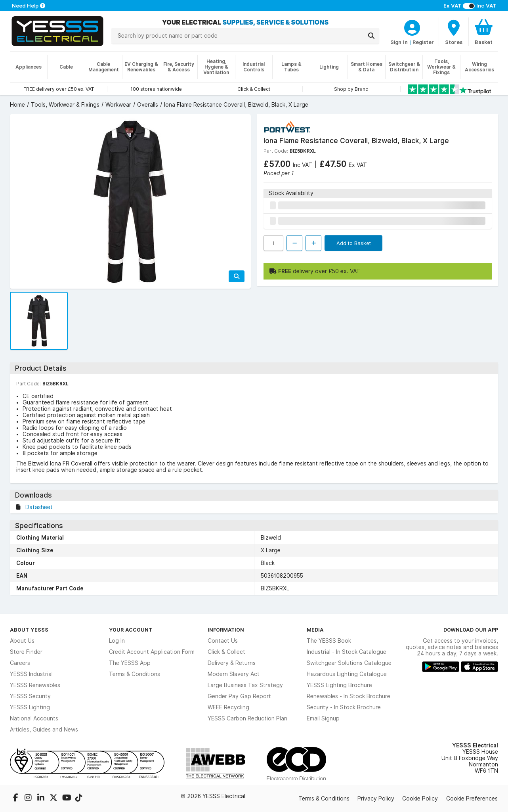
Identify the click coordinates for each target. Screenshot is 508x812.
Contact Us (223, 641)
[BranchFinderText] (454, 32)
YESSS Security (30, 696)
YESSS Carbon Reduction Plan (247, 718)
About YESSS (29, 630)
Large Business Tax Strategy (245, 685)
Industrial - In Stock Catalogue (347, 652)
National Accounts (34, 718)
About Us (22, 641)
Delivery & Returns (232, 663)
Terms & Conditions (135, 674)
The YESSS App (130, 663)
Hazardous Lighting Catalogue (347, 674)
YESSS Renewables (35, 685)
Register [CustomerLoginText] (423, 42)
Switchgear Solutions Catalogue (349, 663)
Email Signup (323, 718)
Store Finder (26, 652)
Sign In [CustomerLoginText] (399, 42)
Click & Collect (226, 652)
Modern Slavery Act (234, 674)
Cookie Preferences (472, 799)
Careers (20, 663)
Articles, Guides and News (44, 730)
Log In (117, 641)
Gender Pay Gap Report (239, 696)
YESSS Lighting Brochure (339, 685)
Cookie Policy (420, 799)
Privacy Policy (376, 799)
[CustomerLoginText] (412, 27)
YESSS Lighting (30, 707)
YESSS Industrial (31, 674)
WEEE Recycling (228, 707)
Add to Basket (354, 243)
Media (315, 630)
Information (226, 630)
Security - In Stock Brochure (344, 707)
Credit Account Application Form (152, 652)
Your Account (131, 630)
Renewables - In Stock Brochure (349, 696)
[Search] (371, 36)
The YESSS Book (329, 641)
